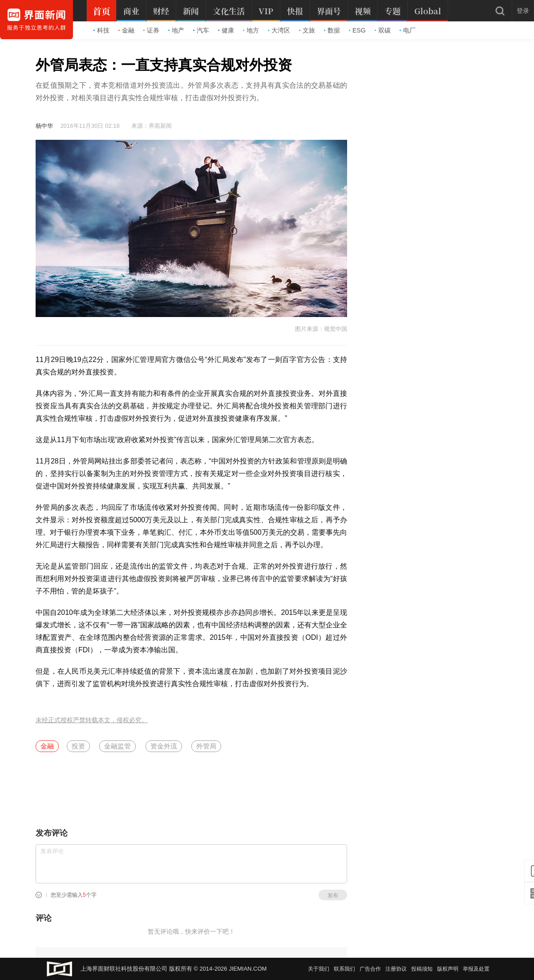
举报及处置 (476, 969)
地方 (251, 30)
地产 (176, 30)
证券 (151, 30)
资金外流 (164, 746)
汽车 (201, 30)
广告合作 (370, 969)
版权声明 (448, 969)
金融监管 (117, 746)
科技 (101, 30)
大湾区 (279, 30)
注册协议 (396, 969)
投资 (78, 746)
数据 (332, 30)
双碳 (383, 30)
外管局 (206, 746)
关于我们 (319, 969)
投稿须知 (422, 969)
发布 (333, 895)
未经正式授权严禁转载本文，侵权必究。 (92, 720)
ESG (357, 30)
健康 (226, 30)
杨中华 (44, 126)
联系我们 (344, 969)
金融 (126, 30)
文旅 (307, 30)
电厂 (408, 30)
